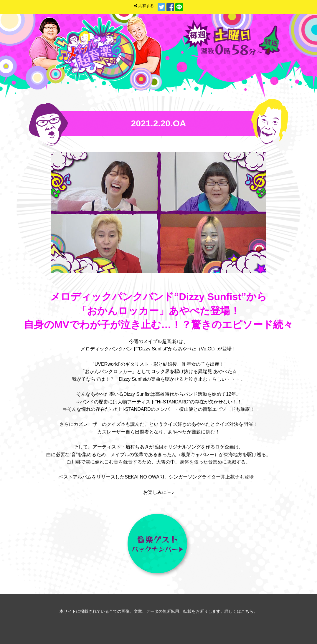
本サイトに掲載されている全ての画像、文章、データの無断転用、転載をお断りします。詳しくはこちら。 (158, 611)
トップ (233, 66)
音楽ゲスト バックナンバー (158, 545)
